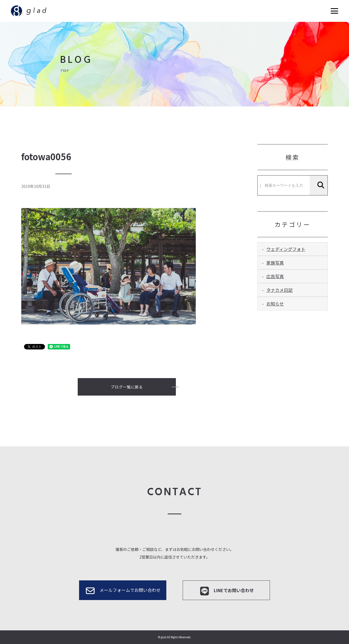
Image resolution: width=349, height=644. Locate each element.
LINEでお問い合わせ (226, 591)
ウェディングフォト (286, 249)
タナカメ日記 (279, 290)
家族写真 (275, 263)
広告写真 (275, 276)
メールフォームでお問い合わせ (123, 591)
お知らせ (275, 304)
